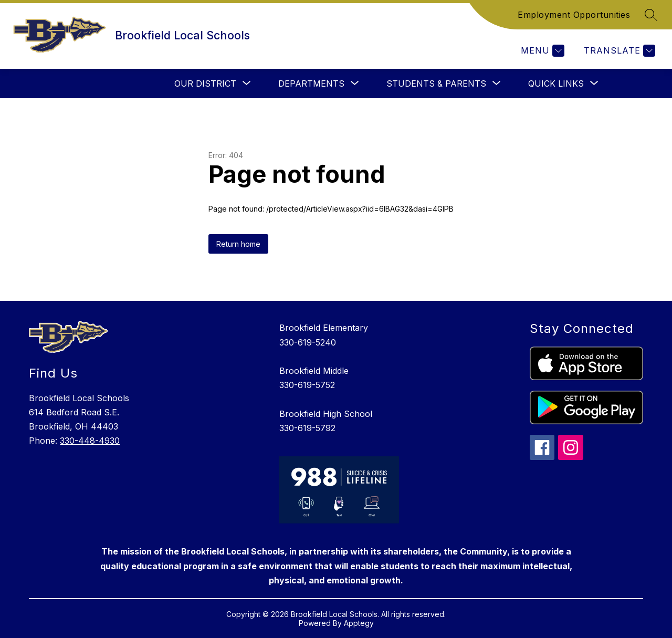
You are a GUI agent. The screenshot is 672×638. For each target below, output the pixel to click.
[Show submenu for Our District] (205, 83)
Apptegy (359, 623)
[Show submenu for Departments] (311, 83)
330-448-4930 (90, 441)
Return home (238, 244)
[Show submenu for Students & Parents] (436, 83)
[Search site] (651, 15)
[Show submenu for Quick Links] (556, 83)
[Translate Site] (618, 51)
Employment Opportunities (574, 15)
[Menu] (541, 51)
